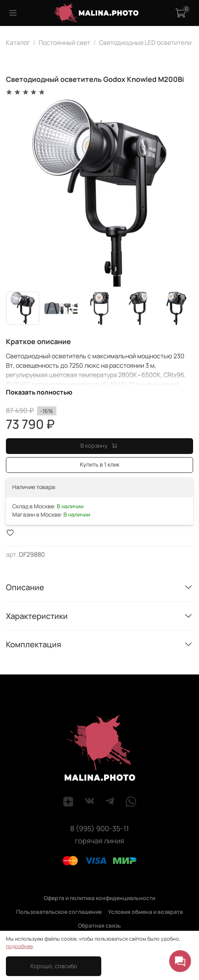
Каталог (18, 43)
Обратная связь (99, 925)
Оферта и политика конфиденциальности (99, 898)
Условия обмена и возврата (145, 912)
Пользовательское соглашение (59, 912)
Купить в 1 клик (100, 464)
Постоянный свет (64, 43)
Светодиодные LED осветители (145, 43)
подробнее (19, 946)
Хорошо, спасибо (54, 966)
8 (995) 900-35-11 (99, 828)
